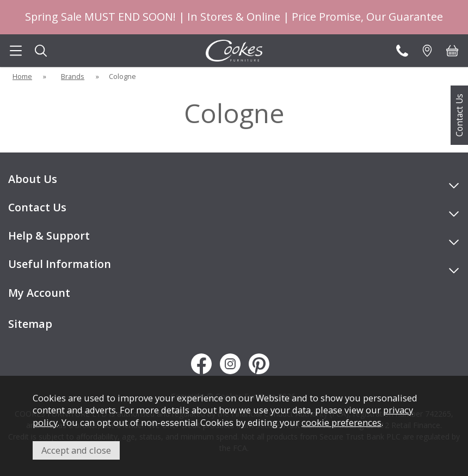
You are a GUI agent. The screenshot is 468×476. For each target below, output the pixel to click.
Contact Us (459, 115)
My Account (39, 293)
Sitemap (30, 324)
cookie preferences (341, 422)
